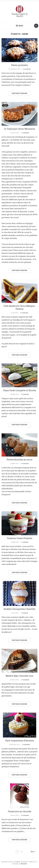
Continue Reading (19, 93)
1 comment (25, 542)
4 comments (27, 69)
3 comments (25, 394)
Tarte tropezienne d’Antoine (19, 740)
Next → (34, 852)
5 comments (25, 133)
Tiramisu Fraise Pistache (20, 538)
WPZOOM (24, 864)
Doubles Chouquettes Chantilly (20, 609)
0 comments (24, 313)
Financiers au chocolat (20, 811)
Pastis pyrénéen (20, 65)
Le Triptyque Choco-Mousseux (19, 129)
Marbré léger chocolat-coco (20, 676)
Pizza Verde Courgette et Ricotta (19, 390)
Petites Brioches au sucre (19, 460)
